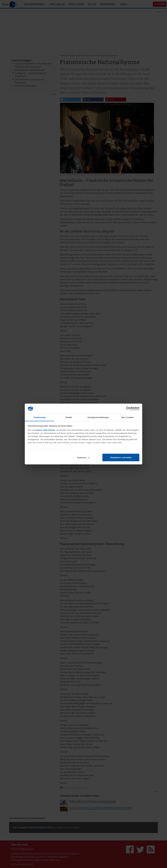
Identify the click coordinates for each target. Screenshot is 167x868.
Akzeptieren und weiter (121, 457)
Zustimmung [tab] (39, 417)
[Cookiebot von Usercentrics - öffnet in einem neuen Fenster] (128, 409)
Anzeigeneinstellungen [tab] (98, 417)
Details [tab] (69, 417)
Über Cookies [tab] (128, 417)
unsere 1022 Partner (45, 430)
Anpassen (83, 457)
